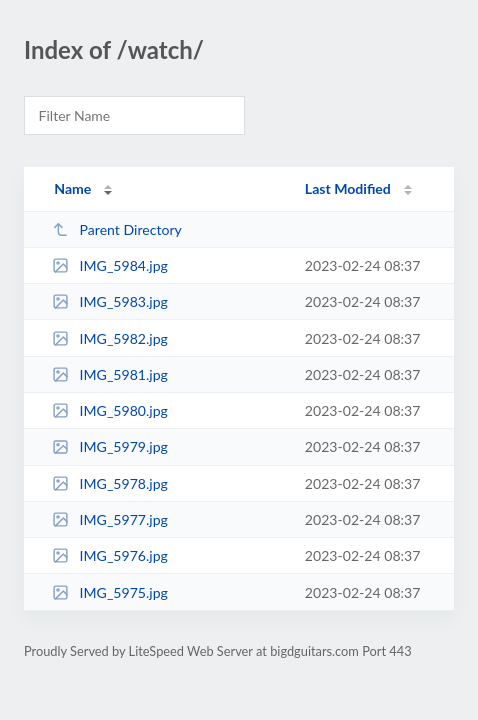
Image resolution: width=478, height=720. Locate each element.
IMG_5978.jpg (110, 483)
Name (72, 188)
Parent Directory (117, 229)
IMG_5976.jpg (110, 555)
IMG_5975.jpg (110, 592)
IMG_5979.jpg (110, 446)
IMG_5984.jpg (110, 265)
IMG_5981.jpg (110, 374)
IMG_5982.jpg (110, 338)
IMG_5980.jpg (110, 410)
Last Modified (348, 188)
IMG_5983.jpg (110, 301)
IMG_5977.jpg (110, 519)
